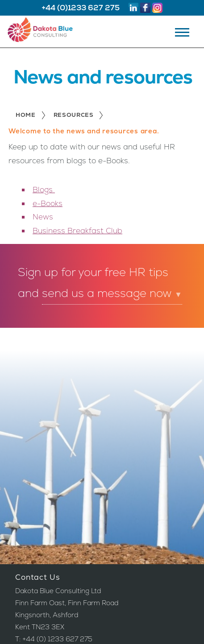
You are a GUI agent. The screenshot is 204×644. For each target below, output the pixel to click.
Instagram (157, 8)
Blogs (44, 190)
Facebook (145, 8)
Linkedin (133, 8)
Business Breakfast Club (77, 231)
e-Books (48, 203)
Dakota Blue (48, 32)
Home (26, 116)
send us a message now (112, 293)
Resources (74, 116)
